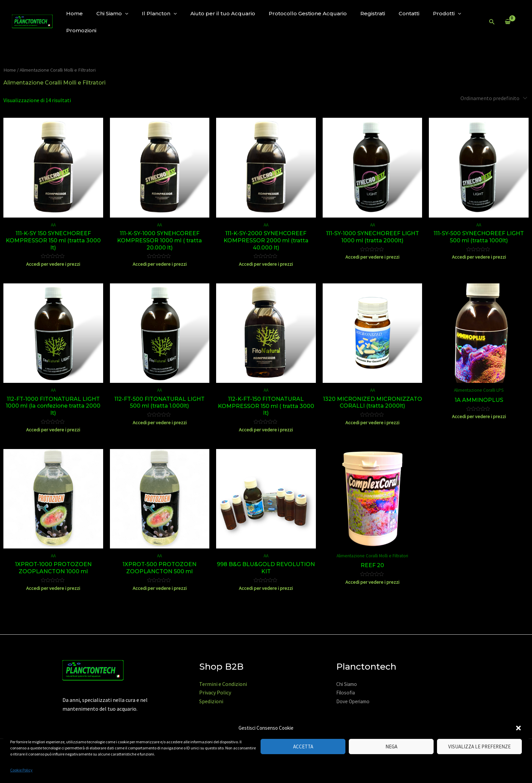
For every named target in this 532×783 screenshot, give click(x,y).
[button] (518, 728)
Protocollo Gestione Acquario (308, 13)
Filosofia (346, 693)
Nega (391, 747)
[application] (125, 13)
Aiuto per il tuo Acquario (223, 13)
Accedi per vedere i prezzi (53, 264)
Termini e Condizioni (223, 684)
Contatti (409, 13)
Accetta (303, 747)
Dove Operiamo (353, 701)
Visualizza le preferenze (479, 747)
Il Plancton (159, 13)
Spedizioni (211, 701)
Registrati (373, 13)
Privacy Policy (215, 692)
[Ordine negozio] (493, 98)
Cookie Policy (21, 770)
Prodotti (447, 13)
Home (74, 13)
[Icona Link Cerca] (492, 22)
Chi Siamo (112, 13)
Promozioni (81, 30)
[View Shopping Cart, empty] (508, 22)
